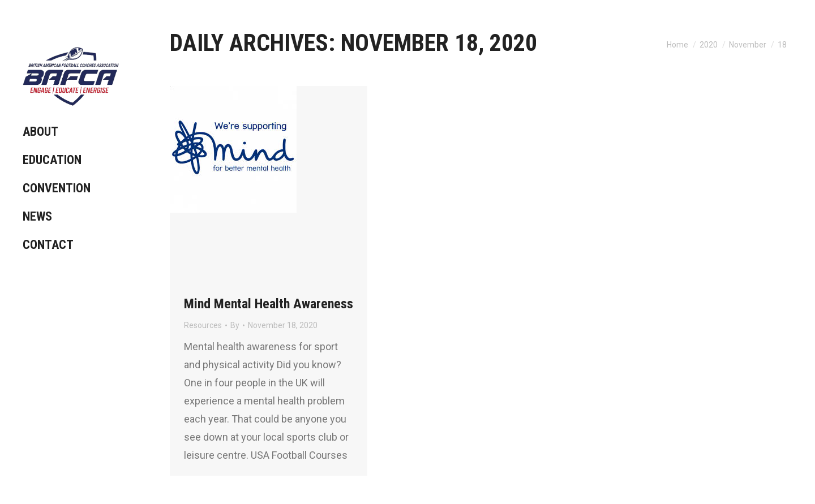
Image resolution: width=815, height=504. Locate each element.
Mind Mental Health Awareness (269, 304)
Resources (203, 325)
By (235, 325)
